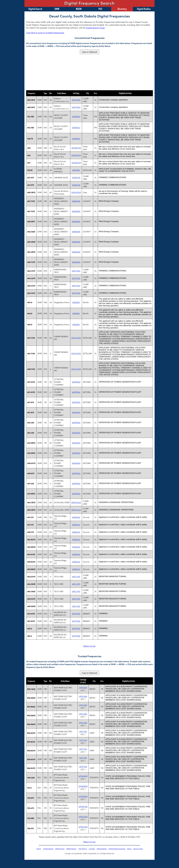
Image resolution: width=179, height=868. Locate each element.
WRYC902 (76, 271)
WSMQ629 (76, 192)
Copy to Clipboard (89, 52)
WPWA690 (83, 776)
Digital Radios (144, 9)
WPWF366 (83, 807)
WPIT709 (83, 731)
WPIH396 (83, 688)
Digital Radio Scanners (117, 849)
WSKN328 (76, 178)
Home (39, 849)
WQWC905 (76, 338)
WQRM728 (76, 148)
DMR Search (60, 849)
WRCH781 (76, 577)
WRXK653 (76, 116)
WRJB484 (76, 517)
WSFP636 (76, 614)
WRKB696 (76, 201)
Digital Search (35, 9)
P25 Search (83, 849)
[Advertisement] (89, 72)
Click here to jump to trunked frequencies (45, 33)
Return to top (89, 646)
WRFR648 (76, 382)
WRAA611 (76, 302)
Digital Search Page (95, 28)
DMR (57, 9)
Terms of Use (138, 849)
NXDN (79, 9)
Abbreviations (102, 849)
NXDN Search (71, 849)
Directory (122, 9)
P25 (100, 9)
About (129, 849)
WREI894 (76, 170)
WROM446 (76, 502)
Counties (92, 849)
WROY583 (76, 100)
